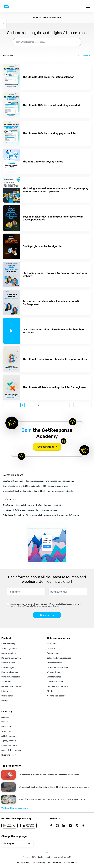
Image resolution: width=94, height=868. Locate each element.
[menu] (88, 6)
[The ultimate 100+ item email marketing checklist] (11, 105)
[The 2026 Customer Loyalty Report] (11, 162)
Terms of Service (55, 863)
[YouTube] (70, 826)
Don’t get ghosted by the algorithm (43, 246)
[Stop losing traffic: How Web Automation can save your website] (11, 274)
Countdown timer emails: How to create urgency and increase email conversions (38, 481)
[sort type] (84, 56)
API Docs (51, 691)
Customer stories (55, 663)
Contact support (54, 653)
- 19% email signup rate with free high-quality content (32, 505)
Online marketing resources (59, 658)
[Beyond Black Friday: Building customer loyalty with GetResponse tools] (11, 218)
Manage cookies (70, 863)
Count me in (47, 615)
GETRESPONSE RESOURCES (47, 18)
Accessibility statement (12, 750)
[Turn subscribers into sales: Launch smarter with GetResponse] (11, 303)
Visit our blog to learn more (15, 808)
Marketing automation (11, 658)
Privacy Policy (23, 863)
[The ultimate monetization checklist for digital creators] (11, 359)
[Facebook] (51, 826)
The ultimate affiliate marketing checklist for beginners (55, 387)
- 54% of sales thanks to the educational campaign (31, 510)
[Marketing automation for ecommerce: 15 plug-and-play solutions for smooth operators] (11, 190)
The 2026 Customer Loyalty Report (43, 162)
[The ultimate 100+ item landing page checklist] (11, 133)
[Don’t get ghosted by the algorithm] (11, 246)
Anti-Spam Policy (38, 863)
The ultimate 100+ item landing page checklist (50, 133)
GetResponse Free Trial (12, 686)
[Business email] (68, 592)
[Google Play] (29, 826)
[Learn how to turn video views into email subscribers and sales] (11, 331)
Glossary (51, 648)
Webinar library (54, 672)
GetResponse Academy (57, 667)
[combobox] (43, 42)
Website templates (55, 682)
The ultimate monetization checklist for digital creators (55, 359)
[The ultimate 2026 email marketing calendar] (11, 77)
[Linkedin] (64, 826)
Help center (52, 644)
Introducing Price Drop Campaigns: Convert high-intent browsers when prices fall (39, 491)
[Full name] (26, 592)
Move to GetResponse (57, 696)
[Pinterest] (77, 826)
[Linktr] (83, 826)
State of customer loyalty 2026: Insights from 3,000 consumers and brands (35, 486)
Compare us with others (58, 686)
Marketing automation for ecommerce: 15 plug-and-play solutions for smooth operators (55, 190)
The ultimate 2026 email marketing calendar (48, 77)
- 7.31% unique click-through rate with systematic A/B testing (41, 515)
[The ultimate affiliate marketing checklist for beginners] (11, 387)
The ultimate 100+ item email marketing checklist (52, 105)
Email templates (54, 677)
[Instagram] (57, 826)
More (59, 606)
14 (71, 405)
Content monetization (11, 677)
